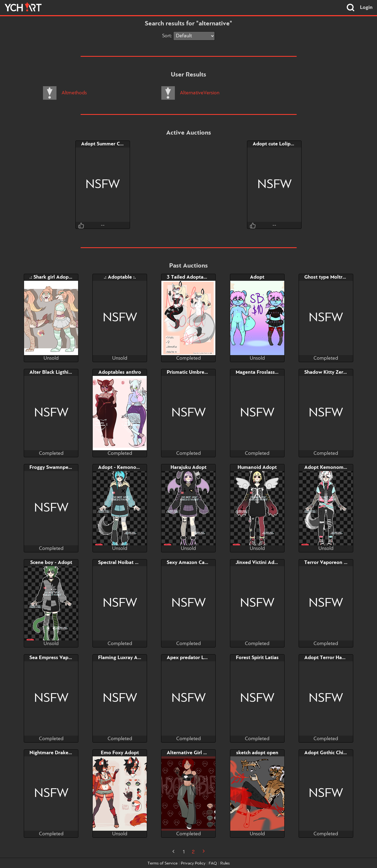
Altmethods (65, 93)
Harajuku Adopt (188, 468)
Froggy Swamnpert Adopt (59, 468)
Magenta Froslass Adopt (263, 372)
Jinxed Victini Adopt (259, 563)
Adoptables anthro (120, 372)
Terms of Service (163, 863)
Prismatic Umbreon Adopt (196, 372)
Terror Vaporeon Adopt (331, 563)
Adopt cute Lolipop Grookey (285, 144)
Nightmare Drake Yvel (55, 753)
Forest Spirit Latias (257, 658)
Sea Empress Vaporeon (56, 658)
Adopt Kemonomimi (327, 468)
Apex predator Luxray (192, 658)
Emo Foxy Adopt (120, 753)
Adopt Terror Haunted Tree (336, 658)
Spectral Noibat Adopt (124, 563)
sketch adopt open (257, 753)
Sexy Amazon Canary (191, 563)
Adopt (257, 277)
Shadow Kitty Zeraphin (330, 372)
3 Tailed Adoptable (189, 277)
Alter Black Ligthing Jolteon (61, 372)
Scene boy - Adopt (51, 563)
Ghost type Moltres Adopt (334, 277)
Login (366, 8)
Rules (225, 863)
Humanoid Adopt (257, 468)
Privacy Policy (193, 863)
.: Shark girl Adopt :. (52, 277)
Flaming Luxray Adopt (123, 658)
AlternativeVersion (190, 93)
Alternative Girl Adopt (192, 753)
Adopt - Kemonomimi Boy (128, 468)
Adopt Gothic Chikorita (331, 753)
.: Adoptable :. (120, 277)
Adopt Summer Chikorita (109, 144)
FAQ (213, 863)
